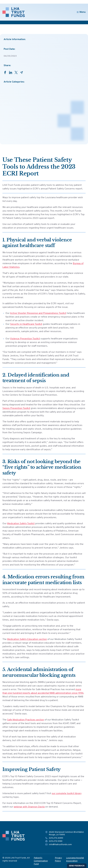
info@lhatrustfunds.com (60, 845)
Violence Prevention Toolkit (25, 339)
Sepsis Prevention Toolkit (16, 408)
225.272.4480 (56, 838)
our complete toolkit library (67, 794)
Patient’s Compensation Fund (41, 861)
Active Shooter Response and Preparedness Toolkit (38, 313)
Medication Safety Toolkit (21, 524)
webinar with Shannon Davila (29, 807)
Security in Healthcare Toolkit (26, 324)
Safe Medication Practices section (26, 720)
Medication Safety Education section (27, 639)
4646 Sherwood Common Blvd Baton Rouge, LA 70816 (66, 834)
